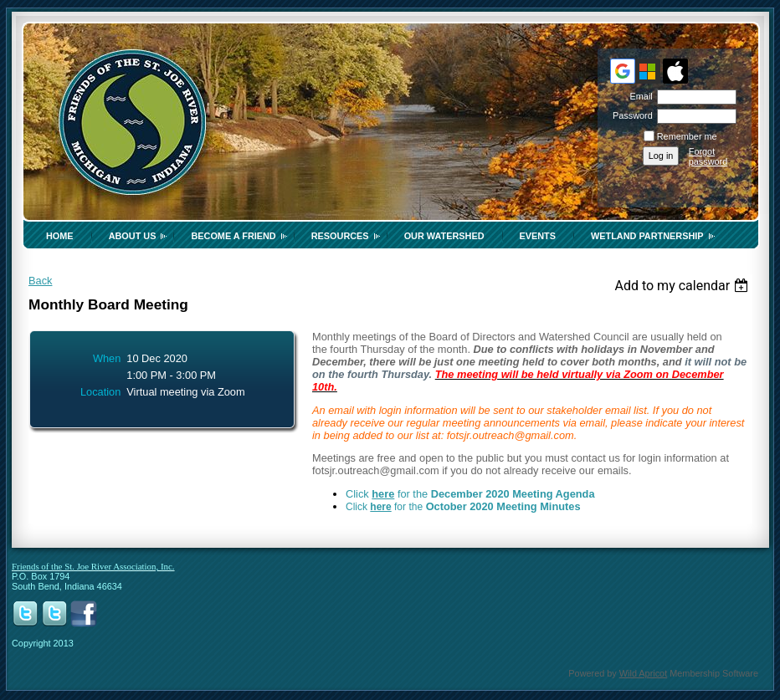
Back (40, 281)
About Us (133, 236)
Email (638, 96)
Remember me (687, 136)
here (383, 494)
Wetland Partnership (647, 236)
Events (538, 236)
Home (60, 236)
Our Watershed (444, 236)
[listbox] (683, 286)
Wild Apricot (643, 673)
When (107, 358)
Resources (340, 236)
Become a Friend (233, 236)
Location (100, 392)
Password (630, 115)
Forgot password (708, 156)
